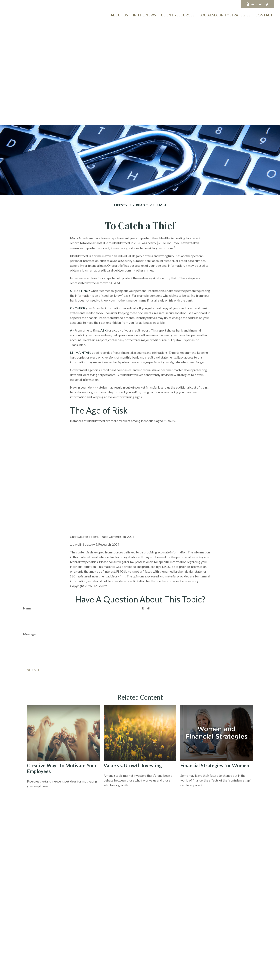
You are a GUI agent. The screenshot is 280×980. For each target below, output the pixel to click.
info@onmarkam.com (122, 4)
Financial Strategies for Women (215, 765)
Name (27, 608)
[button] (264, 15)
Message (29, 634)
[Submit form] (33, 670)
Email (146, 608)
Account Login (258, 4)
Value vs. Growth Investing (133, 765)
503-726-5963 (90, 4)
